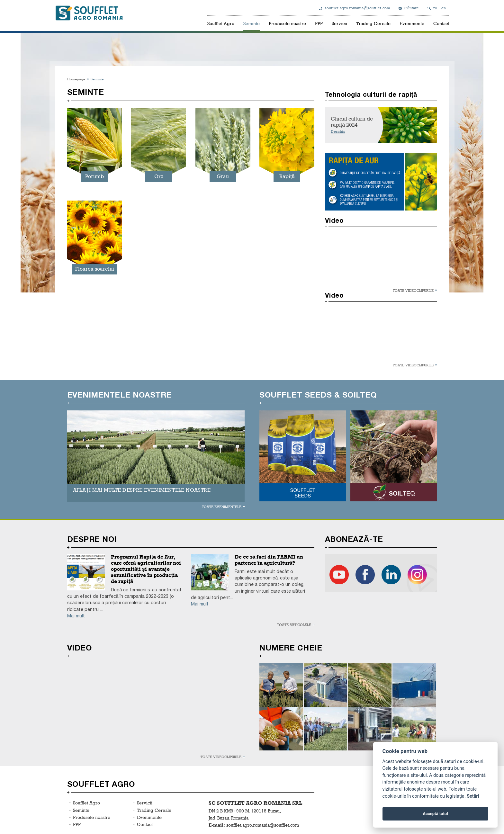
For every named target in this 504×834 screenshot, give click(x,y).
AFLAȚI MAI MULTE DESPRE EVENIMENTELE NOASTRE (142, 490)
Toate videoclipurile (413, 290)
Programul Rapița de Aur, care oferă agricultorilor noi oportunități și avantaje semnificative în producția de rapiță (146, 569)
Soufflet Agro (221, 23)
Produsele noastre (287, 23)
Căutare (412, 8)
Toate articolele (294, 625)
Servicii (339, 23)
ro (435, 8)
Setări (473, 796)
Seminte (252, 23)
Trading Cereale (373, 23)
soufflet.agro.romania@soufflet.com (357, 8)
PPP (319, 23)
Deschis (338, 131)
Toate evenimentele (222, 507)
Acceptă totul (435, 814)
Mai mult (76, 616)
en (444, 8)
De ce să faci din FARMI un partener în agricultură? (269, 560)
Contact (441, 23)
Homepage (76, 79)
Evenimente (412, 23)
